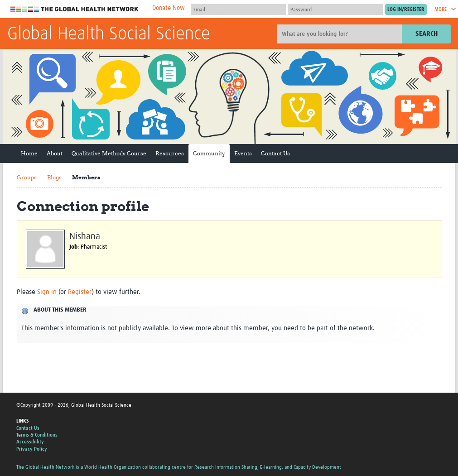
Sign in (47, 292)
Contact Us (275, 153)
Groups (27, 177)
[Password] (335, 10)
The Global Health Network (75, 9)
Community (209, 153)
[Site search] (341, 34)
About (55, 153)
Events (243, 153)
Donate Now (169, 8)
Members (86, 177)
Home (29, 153)
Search (427, 34)
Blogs (54, 177)
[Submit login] (406, 10)
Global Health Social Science (109, 34)
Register (80, 292)
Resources (170, 153)
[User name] (238, 10)
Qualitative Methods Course (109, 153)
